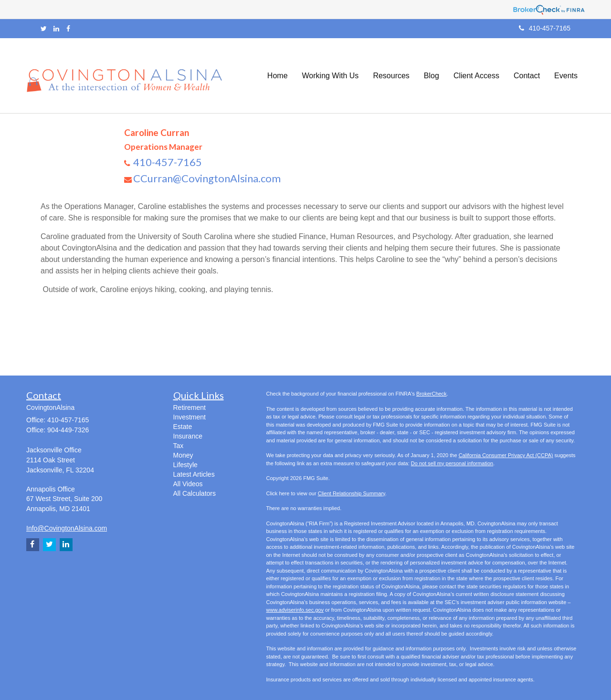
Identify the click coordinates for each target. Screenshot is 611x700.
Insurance (188, 436)
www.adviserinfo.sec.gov (295, 610)
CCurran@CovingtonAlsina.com (207, 178)
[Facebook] (68, 29)
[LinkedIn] (56, 29)
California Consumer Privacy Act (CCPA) (506, 455)
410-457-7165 (545, 28)
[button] (331, 76)
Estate (183, 427)
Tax (179, 446)
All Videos (188, 484)
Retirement (190, 407)
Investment (190, 417)
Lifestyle (185, 465)
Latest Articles (194, 474)
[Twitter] (44, 29)
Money (183, 455)
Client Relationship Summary (352, 493)
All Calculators (195, 493)
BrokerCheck (432, 394)
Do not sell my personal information (452, 463)
